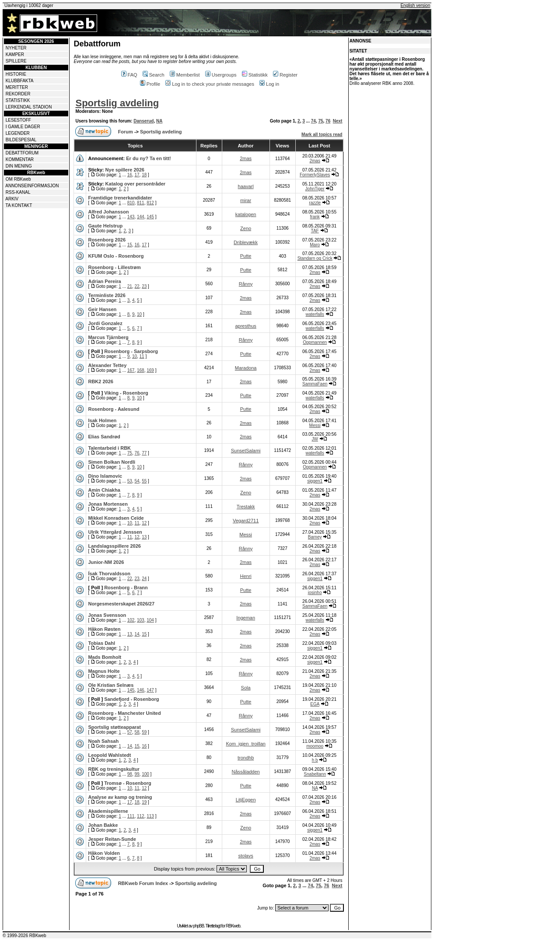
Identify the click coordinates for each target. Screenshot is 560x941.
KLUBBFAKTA (20, 81)
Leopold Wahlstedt (109, 755)
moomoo (315, 746)
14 (137, 634)
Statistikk (255, 75)
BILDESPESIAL (21, 140)
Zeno (246, 228)
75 (320, 121)
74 (313, 121)
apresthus (245, 326)
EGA (315, 704)
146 (141, 690)
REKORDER (18, 94)
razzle (315, 203)
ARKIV (12, 199)
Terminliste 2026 (107, 295)
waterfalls (315, 314)
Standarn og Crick (315, 258)
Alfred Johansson (108, 212)
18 (144, 175)
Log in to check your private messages (210, 84)
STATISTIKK (18, 100)
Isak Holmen (102, 420)
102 (131, 620)
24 (144, 579)
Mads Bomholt (105, 657)
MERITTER (17, 87)
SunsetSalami (246, 451)
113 (150, 816)
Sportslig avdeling (117, 103)
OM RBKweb (18, 179)
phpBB (198, 926)
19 (144, 802)
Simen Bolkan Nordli (112, 462)
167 (131, 370)
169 (150, 370)
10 (139, 314)
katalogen (246, 214)
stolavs (246, 856)
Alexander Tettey (107, 365)
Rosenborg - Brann (126, 588)
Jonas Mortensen (108, 504)
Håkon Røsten (104, 629)
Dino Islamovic (105, 476)
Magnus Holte (104, 671)
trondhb (246, 758)
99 (137, 774)
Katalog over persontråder (136, 184)
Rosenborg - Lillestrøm (114, 267)
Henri (245, 576)
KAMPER (15, 54)
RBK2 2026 (100, 381)
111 (131, 816)
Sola (246, 688)
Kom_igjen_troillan (246, 744)
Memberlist (185, 75)
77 (144, 453)
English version (415, 5)
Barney (315, 537)
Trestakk (246, 507)
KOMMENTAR (20, 159)
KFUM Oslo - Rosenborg (116, 256)
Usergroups (221, 75)
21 (130, 286)
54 (137, 481)
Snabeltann (315, 774)
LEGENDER (18, 133)
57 (130, 732)
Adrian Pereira (104, 281)
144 (141, 217)
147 (150, 690)
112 (141, 816)
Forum (126, 132)
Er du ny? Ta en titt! (148, 158)
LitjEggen (246, 800)
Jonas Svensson (107, 615)
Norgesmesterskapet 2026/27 (121, 604)
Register (285, 75)
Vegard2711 (246, 521)
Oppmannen (315, 342)
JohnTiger (315, 189)
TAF (315, 231)
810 (131, 203)
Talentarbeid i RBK (109, 448)
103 (141, 620)
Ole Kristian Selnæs (111, 685)
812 (150, 203)
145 (150, 217)
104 (150, 620)
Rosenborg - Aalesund (114, 409)
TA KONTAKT (19, 205)
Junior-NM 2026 (106, 562)
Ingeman (246, 618)
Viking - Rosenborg (126, 393)
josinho (315, 593)
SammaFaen (315, 384)
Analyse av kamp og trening (120, 797)
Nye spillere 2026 (125, 170)
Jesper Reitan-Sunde (112, 839)
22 (137, 286)
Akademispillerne (108, 811)
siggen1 (315, 481)
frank (315, 217)
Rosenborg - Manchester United (124, 713)
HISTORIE (16, 74)
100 (145, 774)
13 (144, 537)
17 (137, 175)
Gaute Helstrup (105, 226)
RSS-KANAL (18, 192)
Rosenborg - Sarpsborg (131, 351)
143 (131, 217)
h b (315, 760)
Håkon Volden (104, 853)
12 (144, 523)
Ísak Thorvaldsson (109, 574)
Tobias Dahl (101, 643)
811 (141, 203)
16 (130, 175)
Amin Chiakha (104, 490)
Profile (150, 84)
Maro (315, 245)
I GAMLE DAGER (23, 127)
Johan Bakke (103, 825)
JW (315, 439)
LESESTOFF (18, 120)
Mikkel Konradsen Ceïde (116, 518)
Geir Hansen (102, 309)
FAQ (129, 75)
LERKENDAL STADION (29, 107)
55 (144, 481)
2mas (246, 158)
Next (338, 121)
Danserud (143, 121)
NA (159, 121)
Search (154, 75)
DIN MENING (19, 166)
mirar (246, 200)
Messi (315, 425)
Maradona (246, 368)
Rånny (246, 284)
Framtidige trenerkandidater (120, 198)
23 (144, 286)
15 (130, 245)
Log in (269, 84)
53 (130, 481)
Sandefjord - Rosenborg (131, 699)
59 (144, 732)
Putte (246, 256)
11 (142, 356)
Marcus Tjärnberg (108, 337)
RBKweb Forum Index (143, 883)
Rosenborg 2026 (107, 240)
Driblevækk (246, 242)
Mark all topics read (322, 135)
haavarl (246, 186)
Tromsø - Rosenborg (128, 783)
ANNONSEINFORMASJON (32, 186)
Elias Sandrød (104, 437)
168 (141, 370)
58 (137, 732)
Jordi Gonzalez (105, 323)
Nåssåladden (246, 772)
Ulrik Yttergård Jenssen (115, 532)
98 (130, 774)
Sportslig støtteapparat (114, 727)
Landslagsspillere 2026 (114, 546)
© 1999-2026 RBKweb (24, 936)
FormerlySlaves (315, 175)
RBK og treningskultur (114, 769)
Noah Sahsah (103, 741)
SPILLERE (16, 61)
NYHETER (16, 48)
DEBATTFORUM (22, 153)
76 (328, 121)
